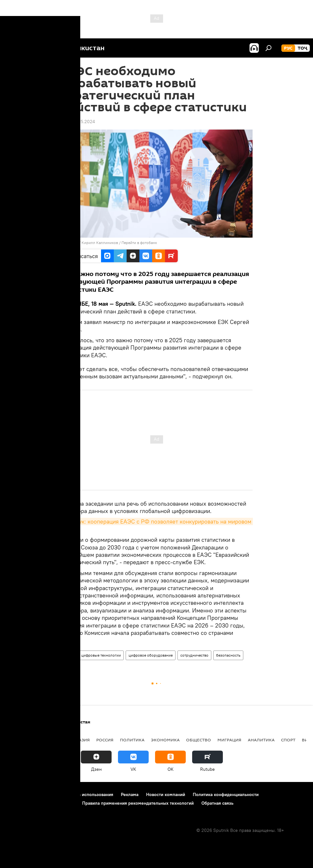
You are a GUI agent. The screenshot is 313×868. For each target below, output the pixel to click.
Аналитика (261, 740)
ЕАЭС (69, 655)
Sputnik (72, 243)
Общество (199, 740)
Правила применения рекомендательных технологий (138, 803)
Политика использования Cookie (41, 803)
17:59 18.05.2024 (78, 122)
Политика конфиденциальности (226, 794)
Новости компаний (166, 794)
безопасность (228, 655)
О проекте (17, 794)
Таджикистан (23, 740)
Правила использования (88, 794)
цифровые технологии (101, 655)
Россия (105, 740)
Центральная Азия (68, 740)
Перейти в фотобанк (139, 243)
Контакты (46, 794)
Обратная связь (217, 803)
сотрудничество (194, 655)
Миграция (229, 740)
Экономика (165, 740)
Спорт (288, 740)
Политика (132, 740)
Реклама (130, 794)
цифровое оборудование (151, 655)
